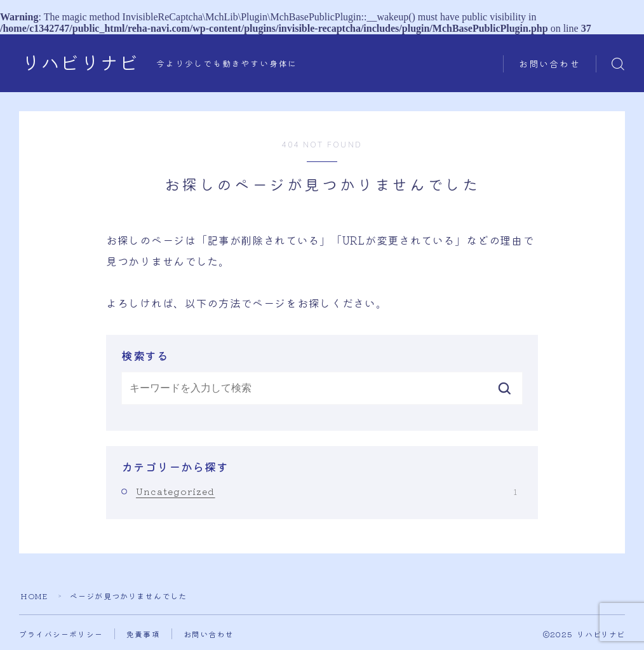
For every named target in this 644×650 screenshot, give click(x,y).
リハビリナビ (80, 64)
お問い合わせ (550, 64)
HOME (34, 596)
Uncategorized (326, 491)
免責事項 (143, 634)
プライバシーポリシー (61, 634)
